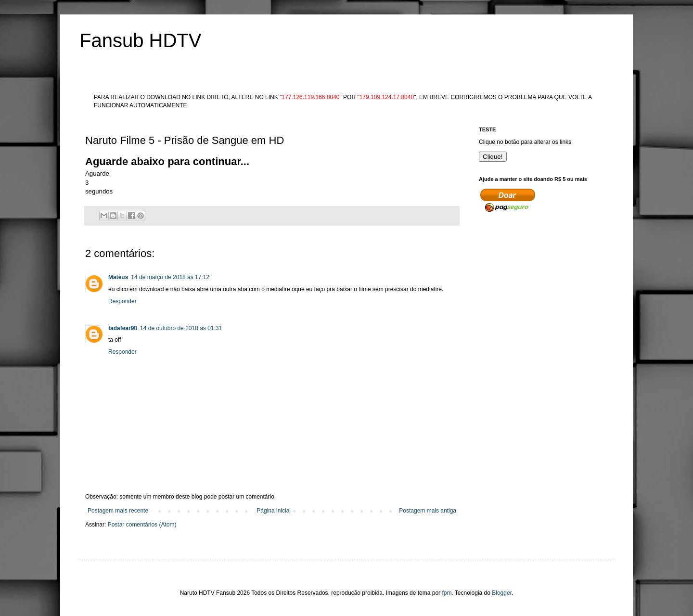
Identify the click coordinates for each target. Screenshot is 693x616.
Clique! (493, 157)
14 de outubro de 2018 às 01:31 (181, 328)
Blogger (502, 593)
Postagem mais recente (118, 511)
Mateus (118, 277)
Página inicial (274, 511)
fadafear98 (123, 328)
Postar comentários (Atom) (142, 525)
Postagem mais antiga (428, 511)
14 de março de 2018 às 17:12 (170, 277)
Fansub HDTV (140, 40)
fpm (447, 593)
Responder (122, 301)
